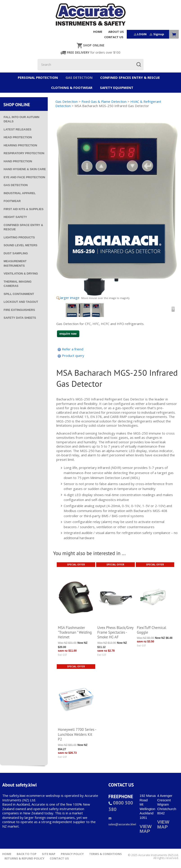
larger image (70, 298)
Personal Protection (38, 77)
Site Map (49, 854)
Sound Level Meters (20, 245)
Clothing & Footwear (72, 88)
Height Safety (15, 217)
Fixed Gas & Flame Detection (104, 101)
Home (7, 854)
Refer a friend (73, 349)
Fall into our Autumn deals (21, 119)
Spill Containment (19, 294)
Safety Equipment (117, 88)
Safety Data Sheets (20, 318)
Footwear (12, 201)
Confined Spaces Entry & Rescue (130, 77)
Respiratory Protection (24, 153)
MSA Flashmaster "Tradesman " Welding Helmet (75, 632)
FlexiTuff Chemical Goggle (152, 630)
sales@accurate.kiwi (122, 822)
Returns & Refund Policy (24, 858)
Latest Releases (17, 129)
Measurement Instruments (15, 263)
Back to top (27, 854)
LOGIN (142, 34)
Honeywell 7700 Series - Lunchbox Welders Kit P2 (77, 734)
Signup (159, 34)
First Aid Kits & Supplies (24, 209)
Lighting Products (19, 237)
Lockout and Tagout (21, 302)
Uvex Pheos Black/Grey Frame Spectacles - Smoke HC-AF (115, 632)
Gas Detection (79, 77)
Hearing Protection (20, 145)
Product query (73, 356)
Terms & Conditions (105, 854)
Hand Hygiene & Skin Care (25, 169)
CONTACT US (114, 37)
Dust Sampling (16, 253)
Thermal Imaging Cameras (18, 284)
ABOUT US (116, 32)
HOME (98, 32)
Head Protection (18, 137)
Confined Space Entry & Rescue (23, 227)
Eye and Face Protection (24, 177)
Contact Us (59, 858)
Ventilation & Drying (21, 274)
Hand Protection (18, 161)
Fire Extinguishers (19, 310)
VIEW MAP (146, 829)
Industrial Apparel (20, 193)
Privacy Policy (72, 854)
